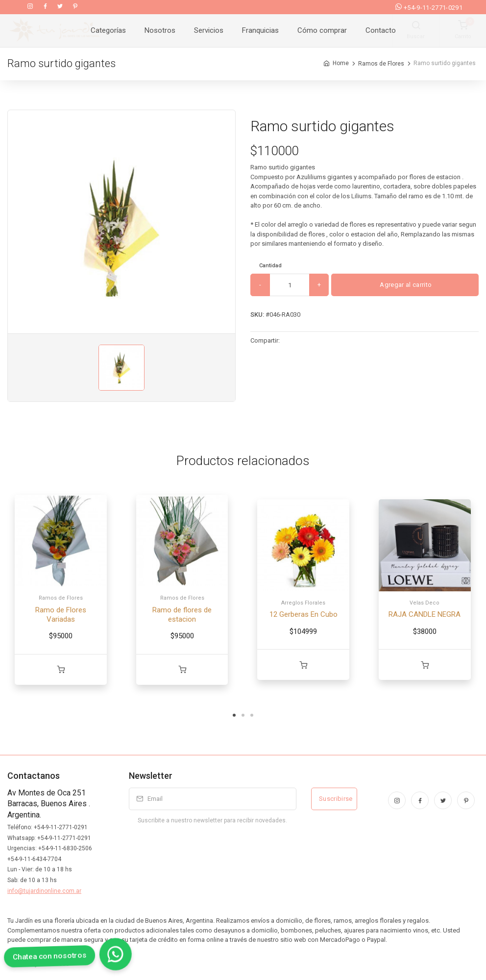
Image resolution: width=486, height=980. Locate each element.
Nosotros (160, 30)
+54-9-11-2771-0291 (429, 8)
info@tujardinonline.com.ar (44, 891)
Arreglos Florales (303, 603)
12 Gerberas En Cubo (304, 614)
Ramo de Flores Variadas (61, 615)
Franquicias (260, 30)
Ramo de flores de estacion (182, 615)
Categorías (108, 30)
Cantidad (270, 266)
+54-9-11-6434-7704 (34, 859)
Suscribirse (336, 799)
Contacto (381, 30)
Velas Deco (425, 603)
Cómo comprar (322, 30)
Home (341, 63)
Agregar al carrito (405, 285)
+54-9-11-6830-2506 (65, 848)
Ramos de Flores (381, 63)
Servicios (209, 30)
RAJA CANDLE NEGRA (425, 614)
